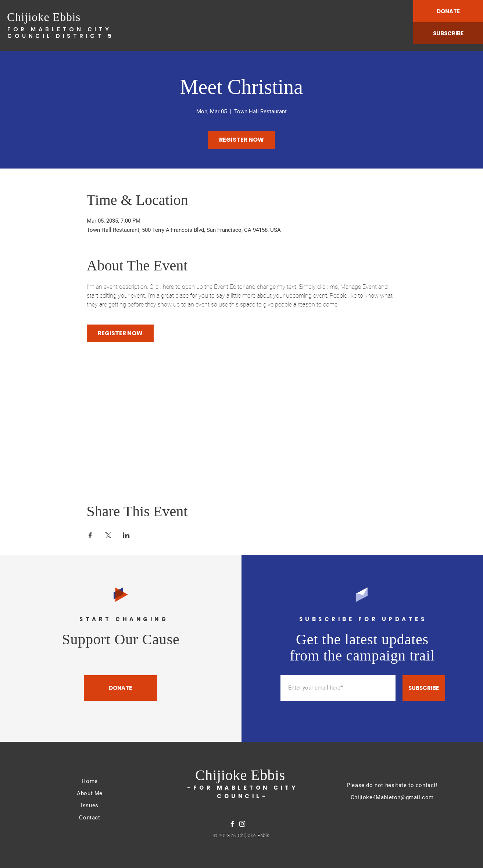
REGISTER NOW (241, 140)
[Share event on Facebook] (90, 535)
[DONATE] (448, 11)
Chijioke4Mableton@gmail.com (392, 797)
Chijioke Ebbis (44, 17)
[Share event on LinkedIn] (126, 535)
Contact (90, 818)
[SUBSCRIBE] (448, 33)
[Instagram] (242, 824)
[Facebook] (232, 824)
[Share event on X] (108, 535)
